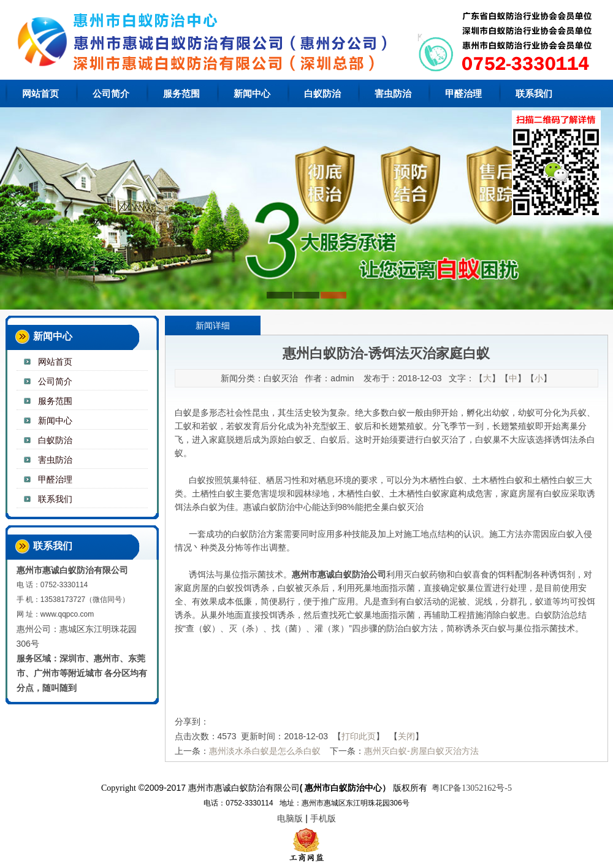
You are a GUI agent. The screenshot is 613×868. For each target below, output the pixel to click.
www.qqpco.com (67, 614)
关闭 (406, 736)
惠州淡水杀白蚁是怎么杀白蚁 (265, 751)
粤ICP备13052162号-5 (472, 788)
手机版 (323, 818)
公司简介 (111, 93)
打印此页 (359, 736)
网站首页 (40, 93)
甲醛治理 (463, 93)
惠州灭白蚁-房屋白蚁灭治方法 (421, 751)
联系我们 (534, 93)
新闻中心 (252, 93)
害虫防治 (393, 93)
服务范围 (181, 93)
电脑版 (290, 818)
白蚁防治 (322, 93)
